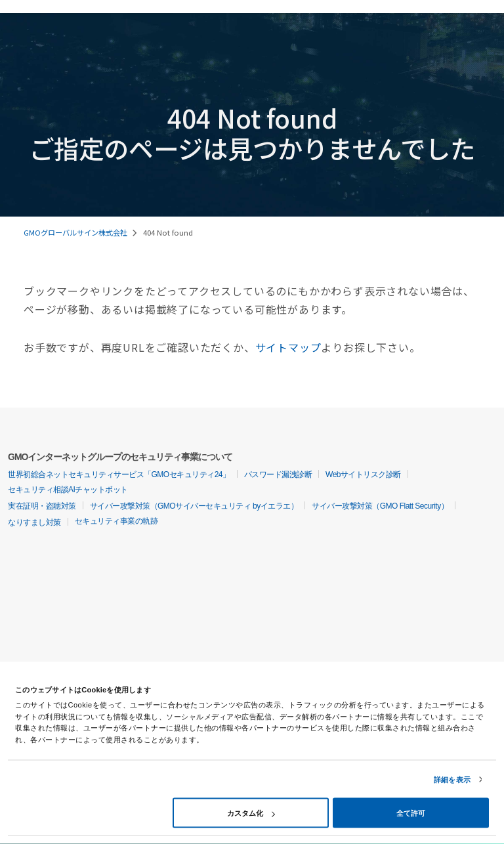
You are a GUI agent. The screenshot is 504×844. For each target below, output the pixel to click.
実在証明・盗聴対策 (42, 506)
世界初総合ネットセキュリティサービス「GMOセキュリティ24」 (119, 475)
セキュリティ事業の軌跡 (116, 521)
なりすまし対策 (34, 522)
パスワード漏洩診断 (278, 475)
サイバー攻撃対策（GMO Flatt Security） (380, 506)
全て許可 (411, 813)
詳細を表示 (452, 780)
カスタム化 (251, 813)
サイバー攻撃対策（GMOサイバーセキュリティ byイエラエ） (194, 506)
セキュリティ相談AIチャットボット (68, 490)
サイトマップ (288, 347)
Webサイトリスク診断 (363, 475)
